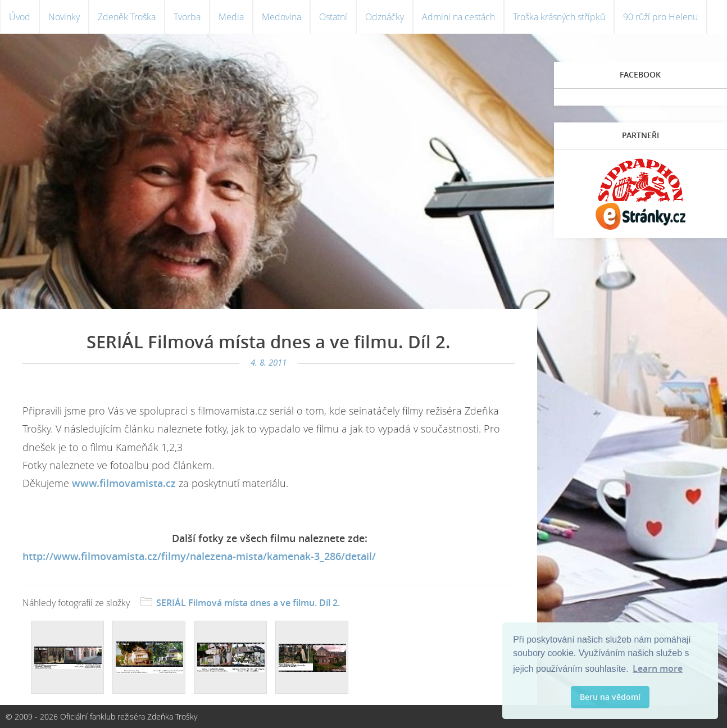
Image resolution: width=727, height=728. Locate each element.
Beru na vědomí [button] (610, 697)
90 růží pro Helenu (660, 17)
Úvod (20, 17)
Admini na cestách (458, 17)
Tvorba (187, 17)
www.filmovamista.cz (124, 483)
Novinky (64, 17)
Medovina (281, 17)
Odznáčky (385, 17)
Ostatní (333, 17)
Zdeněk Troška (127, 17)
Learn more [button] (658, 668)
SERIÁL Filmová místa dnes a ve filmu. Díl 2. (248, 603)
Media (231, 17)
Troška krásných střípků (559, 17)
